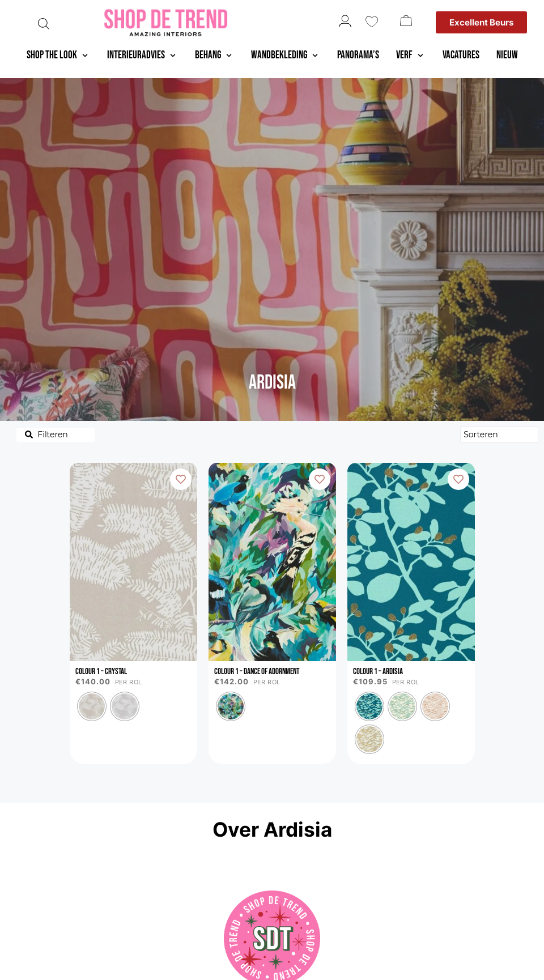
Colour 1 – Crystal (101, 672)
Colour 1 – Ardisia (378, 672)
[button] (58, 56)
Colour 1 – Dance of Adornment (257, 672)
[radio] (92, 706)
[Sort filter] (499, 435)
